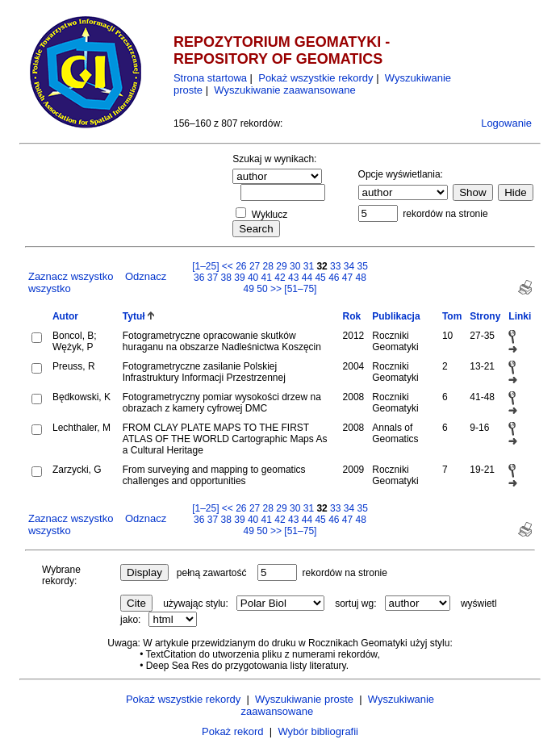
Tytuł (134, 316)
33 (335, 266)
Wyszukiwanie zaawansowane (284, 90)
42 (280, 278)
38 (226, 278)
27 (255, 266)
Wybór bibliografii (318, 731)
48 (361, 278)
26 (241, 266)
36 (199, 278)
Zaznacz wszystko (71, 276)
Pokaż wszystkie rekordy (316, 78)
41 (267, 278)
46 (334, 278)
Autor (65, 316)
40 (253, 278)
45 (320, 278)
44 (307, 278)
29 (281, 266)
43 (293, 278)
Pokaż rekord (233, 731)
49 (249, 289)
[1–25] (207, 266)
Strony (485, 316)
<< (228, 266)
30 (295, 266)
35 (363, 266)
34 (349, 266)
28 (268, 266)
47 (347, 278)
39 (239, 278)
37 (213, 278)
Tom (452, 316)
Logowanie (506, 123)
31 (309, 266)
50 (262, 289)
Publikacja (396, 316)
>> (276, 289)
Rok (352, 316)
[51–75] (300, 289)
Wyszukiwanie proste (304, 699)
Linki (520, 316)
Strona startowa (210, 78)
